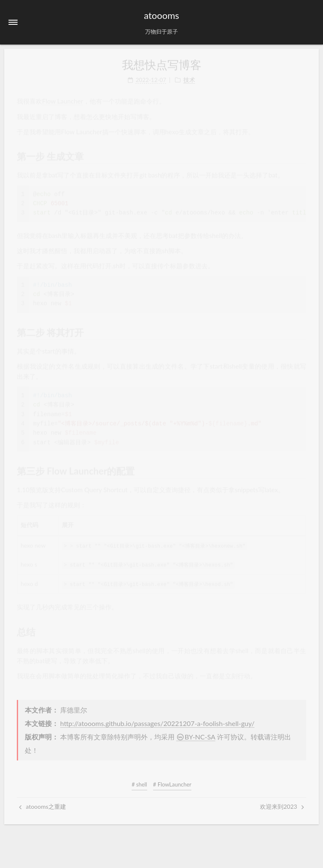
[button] (13, 22)
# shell (139, 784)
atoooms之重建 (42, 806)
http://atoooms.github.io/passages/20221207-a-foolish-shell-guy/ (157, 723)
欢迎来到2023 (282, 806)
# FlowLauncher (172, 784)
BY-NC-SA (196, 736)
